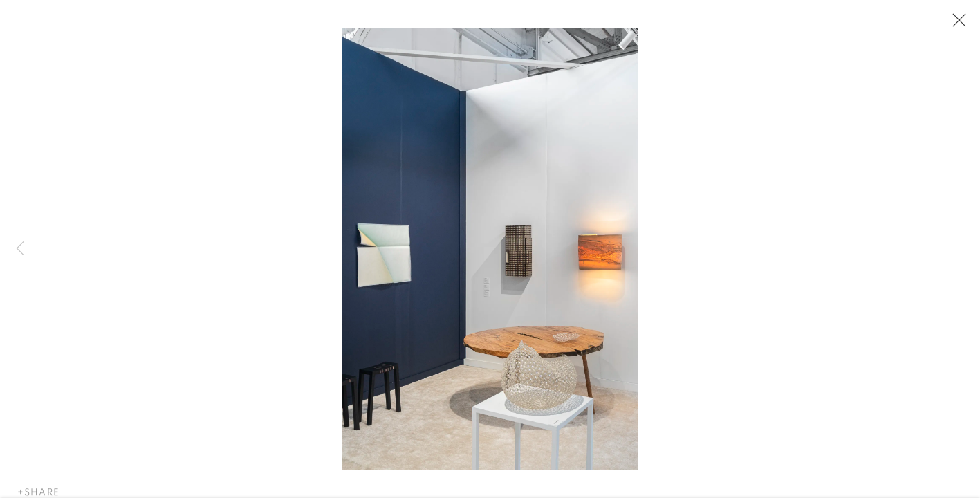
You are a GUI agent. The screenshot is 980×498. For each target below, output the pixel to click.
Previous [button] (20, 249)
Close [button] (956, 24)
